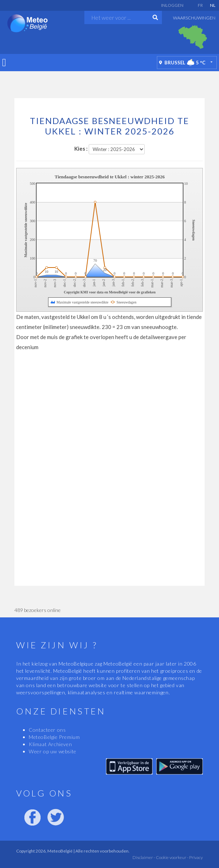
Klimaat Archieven (50, 744)
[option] (193, 37)
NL (213, 5)
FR (200, 5)
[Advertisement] (109, 84)
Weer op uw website (53, 751)
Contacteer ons (47, 730)
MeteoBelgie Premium (54, 737)
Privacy (196, 857)
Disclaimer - (144, 857)
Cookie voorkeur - (172, 857)
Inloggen (172, 5)
